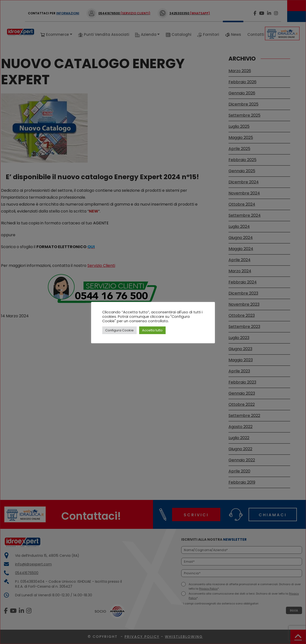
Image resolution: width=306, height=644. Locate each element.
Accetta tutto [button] (152, 330)
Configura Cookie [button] (119, 330)
